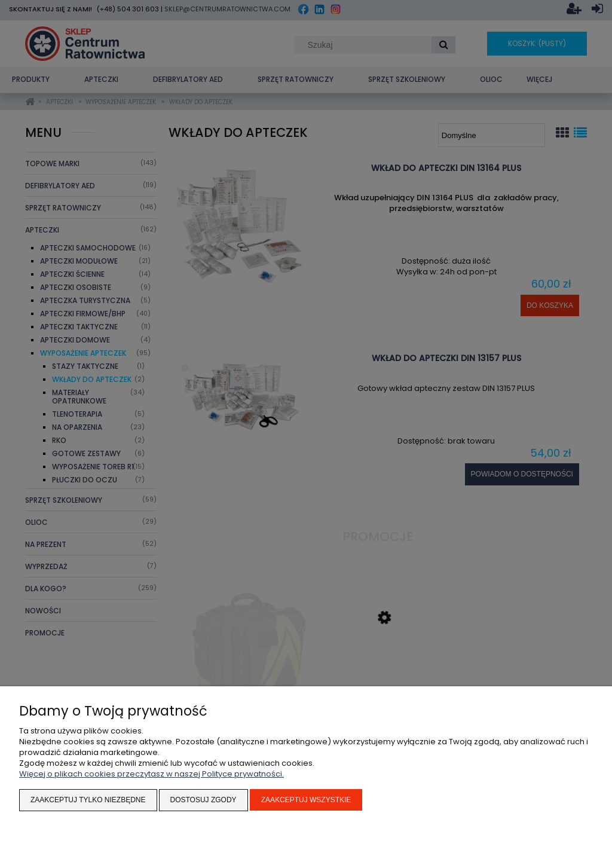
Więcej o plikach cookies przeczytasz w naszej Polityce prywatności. (152, 774)
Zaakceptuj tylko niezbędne (88, 800)
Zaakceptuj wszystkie (306, 800)
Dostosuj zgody (204, 800)
